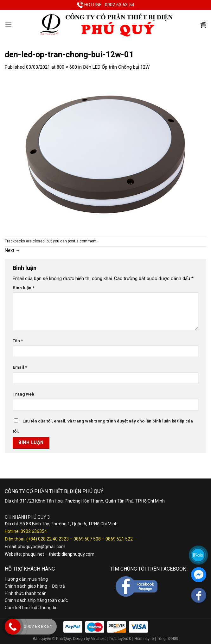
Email (20, 367)
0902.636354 (34, 531)
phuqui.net (33, 554)
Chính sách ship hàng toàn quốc (36, 600)
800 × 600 (67, 67)
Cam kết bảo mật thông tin (31, 608)
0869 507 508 (87, 539)
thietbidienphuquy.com (72, 554)
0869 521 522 (119, 539)
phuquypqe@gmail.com (42, 547)
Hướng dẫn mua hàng (26, 579)
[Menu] (8, 25)
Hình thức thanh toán (26, 593)
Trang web (23, 394)
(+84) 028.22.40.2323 (48, 539)
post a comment (82, 241)
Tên (18, 341)
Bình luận (23, 288)
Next (13, 250)
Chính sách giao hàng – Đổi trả (35, 586)
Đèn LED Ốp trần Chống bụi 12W (116, 67)
